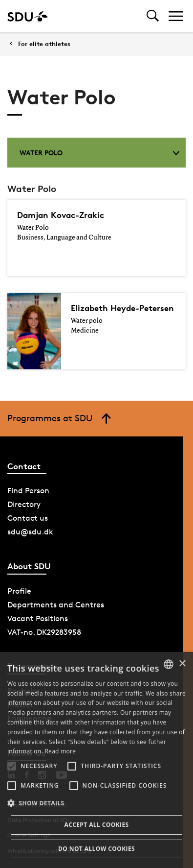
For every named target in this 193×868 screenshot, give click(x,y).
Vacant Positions (38, 618)
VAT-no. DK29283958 (44, 632)
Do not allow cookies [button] (96, 849)
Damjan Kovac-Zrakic (61, 215)
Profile (19, 591)
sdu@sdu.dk (30, 532)
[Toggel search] (153, 16)
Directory (24, 504)
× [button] (182, 664)
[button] (12, 766)
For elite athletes (44, 44)
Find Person (28, 491)
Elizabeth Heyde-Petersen (122, 308)
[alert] (96, 760)
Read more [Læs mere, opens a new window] (60, 751)
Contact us (28, 518)
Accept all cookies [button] (96, 825)
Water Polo (100, 153)
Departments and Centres (56, 605)
